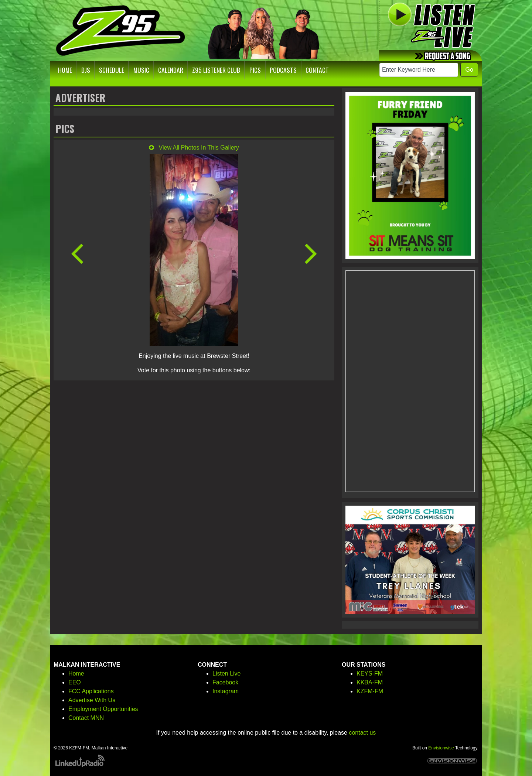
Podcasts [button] (283, 70)
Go (469, 70)
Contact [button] (317, 70)
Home (76, 674)
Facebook (225, 682)
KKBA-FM (370, 682)
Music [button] (141, 70)
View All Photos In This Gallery (194, 148)
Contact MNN (86, 718)
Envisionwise (441, 748)
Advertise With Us (92, 700)
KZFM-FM (370, 691)
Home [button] (65, 70)
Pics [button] (255, 70)
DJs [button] (86, 70)
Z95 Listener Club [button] (216, 70)
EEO (75, 682)
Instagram (226, 691)
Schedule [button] (112, 70)
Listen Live (227, 674)
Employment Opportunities (103, 709)
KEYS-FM (370, 674)
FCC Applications (91, 691)
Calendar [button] (171, 70)
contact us (362, 733)
